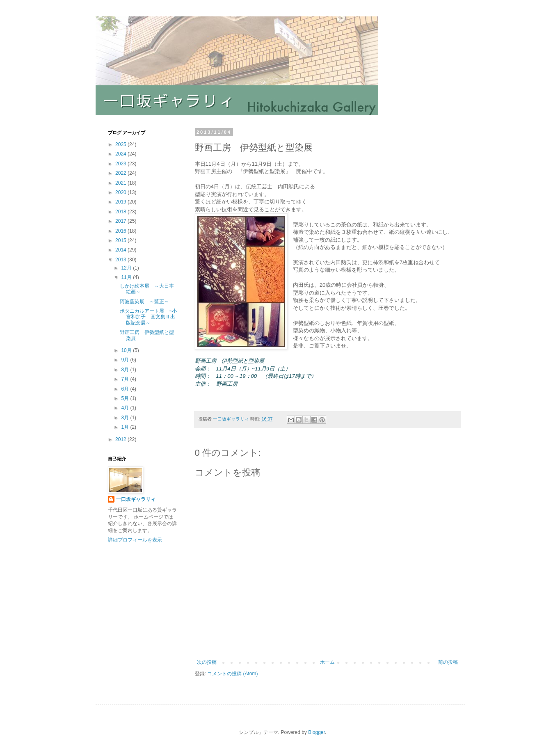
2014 (121, 250)
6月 (126, 389)
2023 (121, 164)
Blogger (317, 732)
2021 (121, 183)
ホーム (327, 662)
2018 (121, 212)
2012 (121, 439)
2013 (121, 260)
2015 (121, 240)
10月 (127, 350)
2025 (121, 144)
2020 (121, 192)
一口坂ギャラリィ (136, 499)
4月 (126, 408)
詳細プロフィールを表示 (135, 540)
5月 (126, 398)
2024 (121, 154)
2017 (121, 221)
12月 (127, 268)
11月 (127, 277)
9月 (126, 360)
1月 (126, 427)
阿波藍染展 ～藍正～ (144, 302)
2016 (121, 231)
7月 (126, 379)
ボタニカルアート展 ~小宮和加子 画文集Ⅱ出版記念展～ (148, 317)
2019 (121, 202)
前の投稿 (448, 662)
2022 (121, 173)
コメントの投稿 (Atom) (232, 674)
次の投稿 (207, 662)
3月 (126, 418)
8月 (126, 370)
